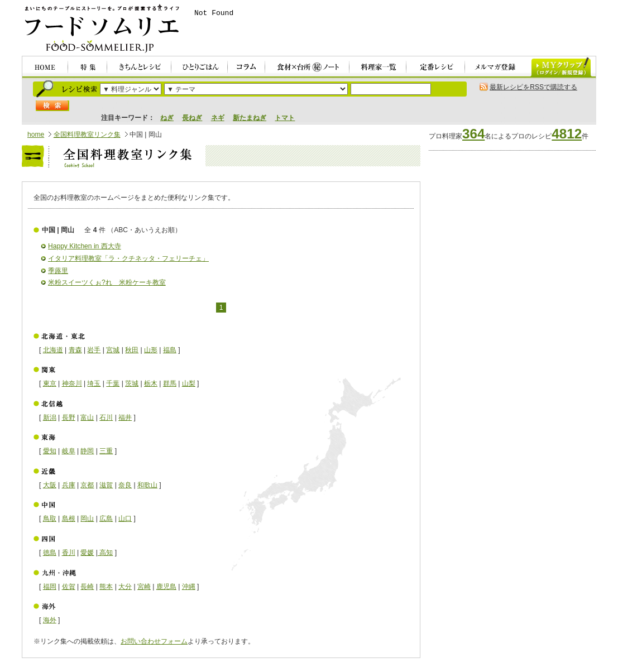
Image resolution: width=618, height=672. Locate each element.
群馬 (170, 383)
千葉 (113, 383)
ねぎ (167, 118)
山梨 (189, 383)
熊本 (106, 587)
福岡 (50, 587)
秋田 (132, 350)
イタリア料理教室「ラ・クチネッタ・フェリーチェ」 (128, 258)
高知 (105, 553)
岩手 (94, 350)
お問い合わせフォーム (154, 641)
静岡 (87, 451)
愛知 (50, 451)
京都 (87, 485)
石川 (106, 417)
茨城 (132, 383)
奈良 (125, 485)
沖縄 (189, 587)
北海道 (53, 350)
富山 (87, 417)
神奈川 (72, 383)
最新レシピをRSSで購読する (533, 87)
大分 (125, 587)
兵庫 (69, 485)
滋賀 (106, 485)
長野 (69, 417)
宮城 (113, 350)
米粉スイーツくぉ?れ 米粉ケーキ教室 (107, 282)
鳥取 (50, 519)
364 (473, 134)
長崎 (87, 587)
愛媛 (87, 553)
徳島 (50, 553)
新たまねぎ (250, 118)
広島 (106, 519)
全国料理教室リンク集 (87, 135)
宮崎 (144, 587)
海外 (50, 620)
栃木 (151, 383)
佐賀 (69, 587)
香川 (69, 553)
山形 (151, 350)
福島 (170, 350)
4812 (567, 134)
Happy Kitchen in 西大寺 (85, 246)
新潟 (50, 417)
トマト (285, 118)
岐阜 (69, 451)
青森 (75, 350)
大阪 (50, 485)
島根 (69, 519)
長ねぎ (192, 118)
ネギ (218, 118)
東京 (50, 383)
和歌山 (147, 485)
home (36, 135)
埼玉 (94, 383)
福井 (125, 417)
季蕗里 (58, 271)
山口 (125, 519)
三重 (106, 451)
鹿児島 (166, 587)
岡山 (87, 519)
